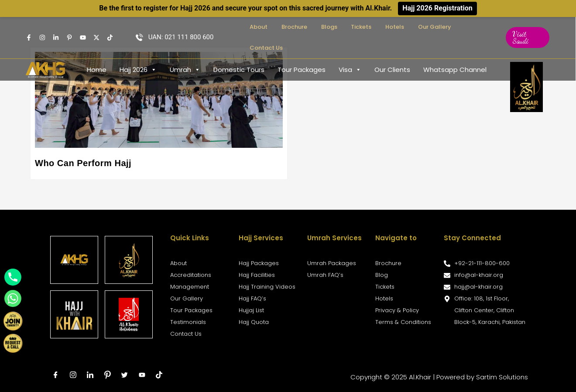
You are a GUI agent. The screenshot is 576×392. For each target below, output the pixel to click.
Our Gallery (435, 27)
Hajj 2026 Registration (437, 8)
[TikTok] (110, 27)
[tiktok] (160, 375)
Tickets (376, 27)
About (296, 27)
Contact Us (475, 27)
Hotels (403, 27)
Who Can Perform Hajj (83, 163)
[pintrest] (69, 27)
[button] (527, 27)
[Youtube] (83, 27)
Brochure (324, 27)
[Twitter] (96, 27)
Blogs (351, 27)
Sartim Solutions (502, 377)
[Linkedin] (56, 27)
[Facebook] (29, 27)
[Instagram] (42, 27)
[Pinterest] (108, 375)
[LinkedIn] (90, 375)
